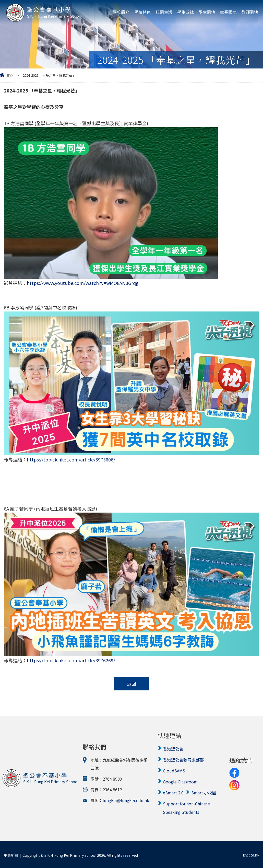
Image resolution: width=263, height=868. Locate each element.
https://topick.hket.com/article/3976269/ (71, 660)
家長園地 (228, 12)
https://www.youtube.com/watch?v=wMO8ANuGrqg (83, 283)
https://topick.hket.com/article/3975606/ (71, 459)
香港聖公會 (173, 749)
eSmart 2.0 (173, 792)
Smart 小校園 (204, 792)
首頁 (10, 75)
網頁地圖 (11, 854)
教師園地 (250, 12)
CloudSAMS (174, 770)
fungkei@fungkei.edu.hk (126, 800)
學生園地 (207, 12)
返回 (131, 684)
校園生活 (164, 12)
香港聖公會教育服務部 (183, 759)
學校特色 (142, 12)
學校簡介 (121, 12)
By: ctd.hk (251, 854)
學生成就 (185, 12)
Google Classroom (180, 781)
